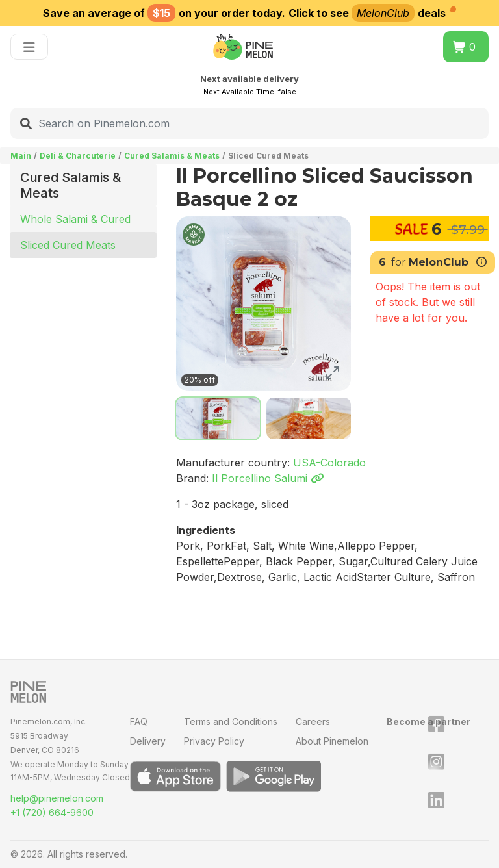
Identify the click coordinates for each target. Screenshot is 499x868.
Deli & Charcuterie (78, 156)
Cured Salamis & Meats (172, 156)
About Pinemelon (332, 741)
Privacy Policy (214, 741)
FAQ (139, 721)
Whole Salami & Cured (75, 219)
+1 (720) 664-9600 (52, 812)
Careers (313, 721)
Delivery (148, 741)
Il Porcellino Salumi (268, 478)
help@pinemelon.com (57, 798)
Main (21, 156)
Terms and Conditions (231, 721)
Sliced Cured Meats (68, 245)
